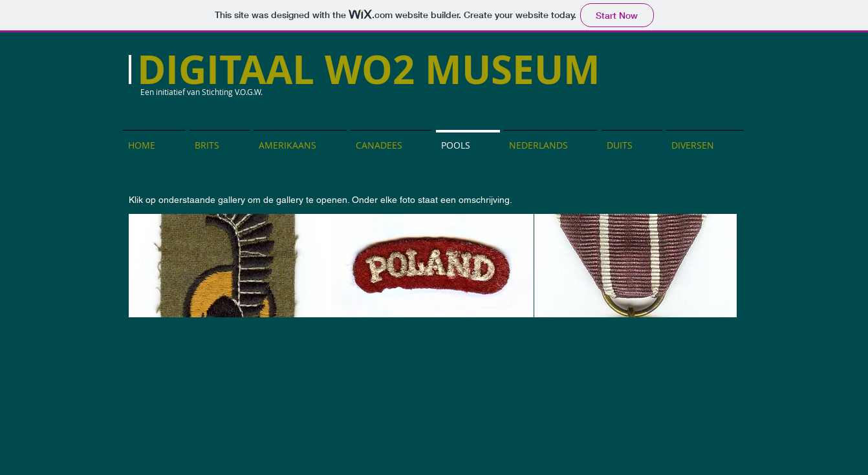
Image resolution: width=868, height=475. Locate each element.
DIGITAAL (231, 69)
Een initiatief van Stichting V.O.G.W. (201, 92)
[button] (230, 266)
